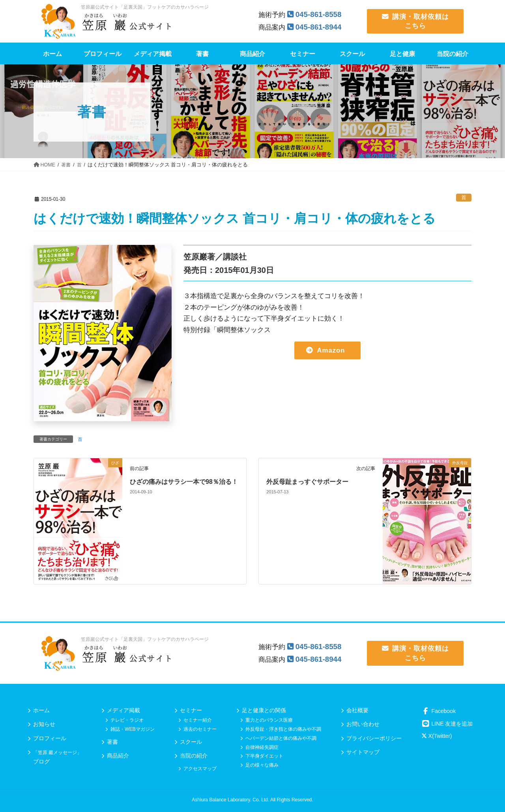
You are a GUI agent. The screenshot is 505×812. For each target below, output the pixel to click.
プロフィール (50, 738)
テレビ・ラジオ (127, 720)
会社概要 (357, 710)
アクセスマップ (200, 769)
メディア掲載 (123, 710)
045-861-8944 (319, 27)
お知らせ (44, 724)
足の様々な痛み (262, 765)
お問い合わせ (363, 724)
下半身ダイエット (264, 756)
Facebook (439, 711)
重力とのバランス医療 (269, 720)
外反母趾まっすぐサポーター (307, 482)
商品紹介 (118, 756)
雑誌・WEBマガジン (132, 729)
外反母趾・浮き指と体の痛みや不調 (283, 729)
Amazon (331, 350)
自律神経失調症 (262, 747)
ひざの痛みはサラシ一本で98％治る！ (184, 482)
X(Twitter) (437, 736)
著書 (112, 742)
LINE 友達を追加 (447, 724)
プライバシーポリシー (374, 738)
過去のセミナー (200, 729)
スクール (191, 742)
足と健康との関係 (264, 710)
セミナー (191, 710)
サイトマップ (363, 752)
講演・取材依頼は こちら (415, 21)
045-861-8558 (319, 14)
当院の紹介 (194, 756)
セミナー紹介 (198, 720)
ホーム (41, 710)
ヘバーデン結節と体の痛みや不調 (281, 738)
